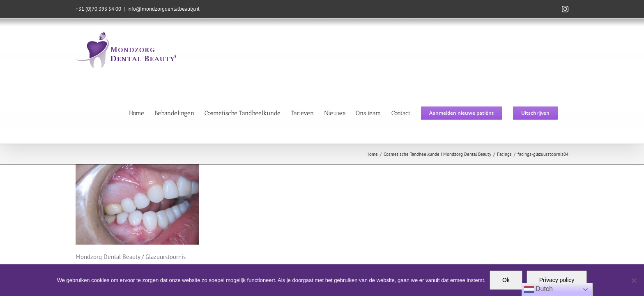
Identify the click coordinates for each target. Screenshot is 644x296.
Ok (506, 280)
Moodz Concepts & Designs (407, 235)
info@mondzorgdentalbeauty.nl (163, 9)
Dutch (538, 289)
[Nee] (634, 280)
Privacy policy (557, 280)
